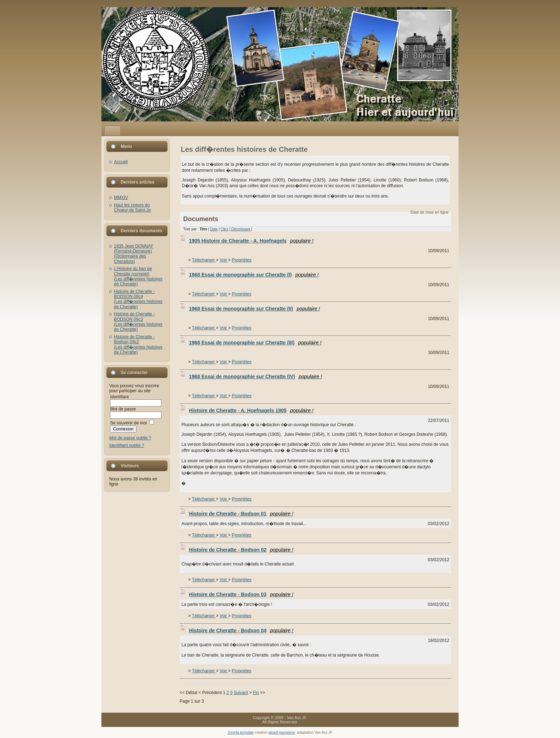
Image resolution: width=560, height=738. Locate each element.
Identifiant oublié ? (127, 445)
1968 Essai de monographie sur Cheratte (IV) (256, 377)
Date (214, 229)
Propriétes (242, 260)
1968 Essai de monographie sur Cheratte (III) (255, 343)
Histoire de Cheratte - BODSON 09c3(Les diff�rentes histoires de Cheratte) (138, 322)
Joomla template (241, 732)
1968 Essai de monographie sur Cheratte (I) (254, 275)
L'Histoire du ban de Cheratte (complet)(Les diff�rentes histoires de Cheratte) (138, 276)
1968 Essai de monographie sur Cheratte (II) (254, 309)
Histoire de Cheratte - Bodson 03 (241, 594)
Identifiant (119, 397)
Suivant (241, 693)
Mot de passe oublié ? (130, 438)
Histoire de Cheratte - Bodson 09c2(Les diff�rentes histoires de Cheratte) (138, 345)
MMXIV (121, 198)
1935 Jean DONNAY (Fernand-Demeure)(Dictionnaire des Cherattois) (134, 254)
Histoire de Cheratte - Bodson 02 (241, 550)
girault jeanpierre (282, 732)
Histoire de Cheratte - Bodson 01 (241, 514)
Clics (225, 229)
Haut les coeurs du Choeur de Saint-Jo (132, 208)
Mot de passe (123, 409)
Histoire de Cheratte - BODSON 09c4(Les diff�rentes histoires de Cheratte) (138, 299)
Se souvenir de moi (128, 423)
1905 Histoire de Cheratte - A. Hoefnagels (251, 241)
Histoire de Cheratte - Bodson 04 (241, 630)
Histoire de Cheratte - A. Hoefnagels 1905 (251, 410)
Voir (224, 260)
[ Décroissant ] (241, 229)
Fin (256, 693)
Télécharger (204, 260)
